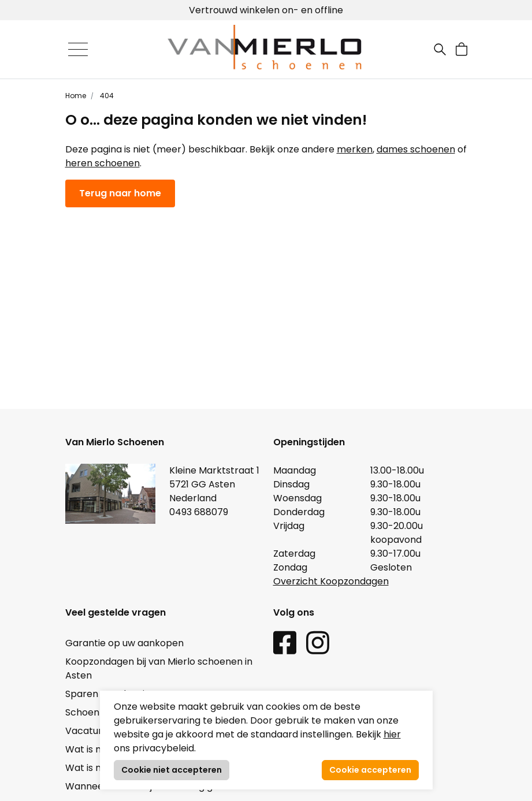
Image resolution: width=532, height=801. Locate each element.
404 (106, 96)
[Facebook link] (285, 642)
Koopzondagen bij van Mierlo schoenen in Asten (159, 668)
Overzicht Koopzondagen (331, 581)
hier (392, 734)
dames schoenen (416, 149)
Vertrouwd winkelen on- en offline (266, 10)
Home (76, 96)
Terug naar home (120, 193)
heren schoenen (103, 163)
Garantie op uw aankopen (124, 643)
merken (355, 149)
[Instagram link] (318, 642)
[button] (462, 49)
